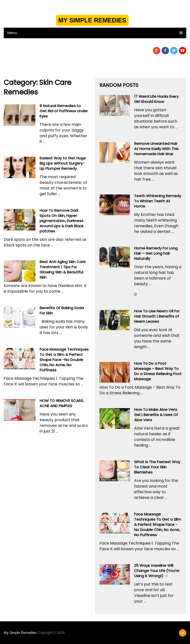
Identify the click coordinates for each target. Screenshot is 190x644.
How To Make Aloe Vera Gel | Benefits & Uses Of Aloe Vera (156, 415)
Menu (12, 33)
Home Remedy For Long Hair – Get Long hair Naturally (156, 253)
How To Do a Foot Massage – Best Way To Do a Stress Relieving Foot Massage (158, 371)
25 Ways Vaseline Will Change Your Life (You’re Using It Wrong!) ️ (157, 571)
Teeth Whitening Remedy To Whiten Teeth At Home (158, 201)
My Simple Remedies (92, 20)
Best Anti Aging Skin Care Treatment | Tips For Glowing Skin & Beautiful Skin (63, 269)
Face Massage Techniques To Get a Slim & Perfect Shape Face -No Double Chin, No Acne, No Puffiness (64, 360)
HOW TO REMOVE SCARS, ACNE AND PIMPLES (62, 403)
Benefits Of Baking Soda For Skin (62, 310)
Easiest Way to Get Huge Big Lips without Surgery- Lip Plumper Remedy (63, 163)
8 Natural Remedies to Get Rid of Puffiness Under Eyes (64, 111)
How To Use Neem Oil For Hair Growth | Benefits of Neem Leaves (157, 316)
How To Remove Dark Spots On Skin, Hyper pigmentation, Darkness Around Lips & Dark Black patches (61, 221)
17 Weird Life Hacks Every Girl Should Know (156, 99)
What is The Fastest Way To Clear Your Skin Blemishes (157, 467)
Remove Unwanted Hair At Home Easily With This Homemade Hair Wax (156, 149)
